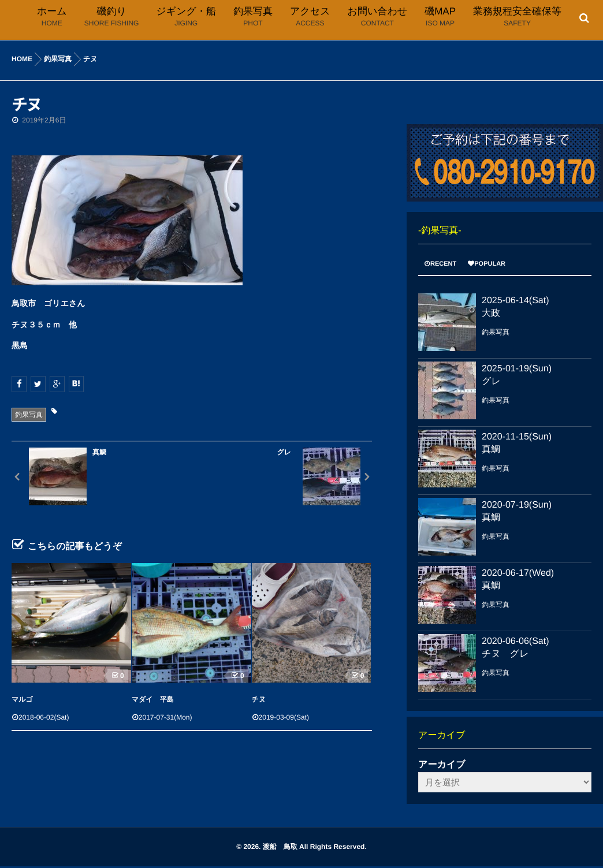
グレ (491, 381)
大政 (491, 313)
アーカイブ (442, 765)
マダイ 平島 (153, 699)
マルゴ (22, 699)
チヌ (259, 699)
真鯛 (491, 450)
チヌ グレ (505, 654)
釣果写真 (29, 415)
